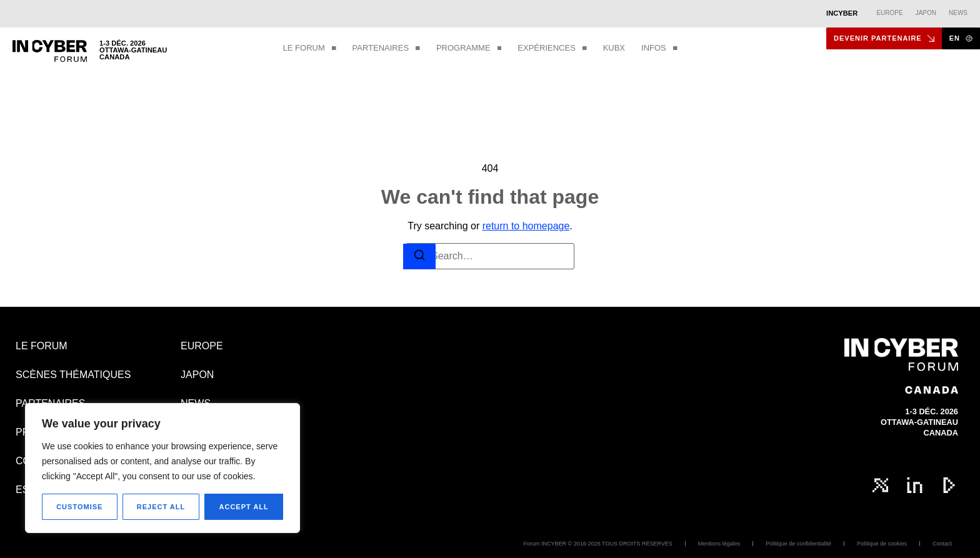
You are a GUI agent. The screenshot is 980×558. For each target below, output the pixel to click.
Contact (942, 544)
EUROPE (202, 346)
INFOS (659, 48)
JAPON (197, 375)
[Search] (419, 257)
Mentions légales (719, 544)
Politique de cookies (882, 544)
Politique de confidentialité (798, 544)
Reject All (161, 507)
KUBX (614, 48)
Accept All (244, 507)
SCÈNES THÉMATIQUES (73, 375)
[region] (162, 468)
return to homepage (526, 226)
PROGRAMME (469, 48)
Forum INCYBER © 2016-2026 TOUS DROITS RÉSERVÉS (598, 544)
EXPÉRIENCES (552, 48)
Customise (79, 507)
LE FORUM (310, 48)
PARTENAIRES (386, 48)
